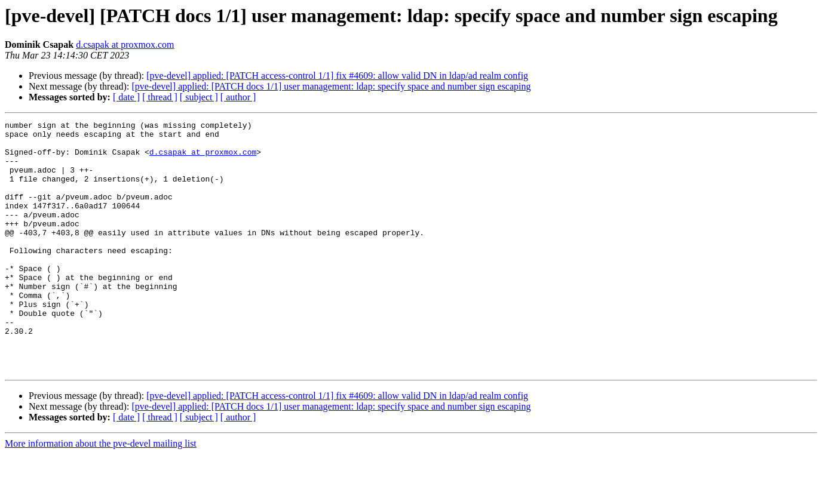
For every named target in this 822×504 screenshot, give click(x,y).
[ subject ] (199, 97)
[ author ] (238, 97)
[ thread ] (160, 97)
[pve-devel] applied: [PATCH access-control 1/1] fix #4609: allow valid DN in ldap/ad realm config (337, 76)
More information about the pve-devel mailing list (101, 494)
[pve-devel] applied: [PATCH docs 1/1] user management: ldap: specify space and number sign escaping (331, 86)
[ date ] (126, 97)
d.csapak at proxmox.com (125, 44)
